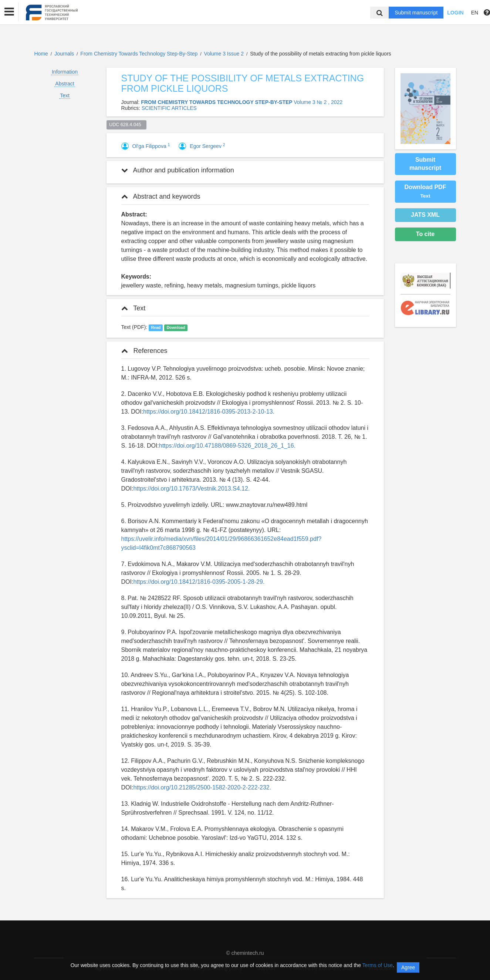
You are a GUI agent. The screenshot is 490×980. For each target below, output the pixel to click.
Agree (408, 967)
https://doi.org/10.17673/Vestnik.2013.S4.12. (191, 489)
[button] (9, 12)
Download (176, 327)
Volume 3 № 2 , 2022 (318, 102)
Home (41, 54)
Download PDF (425, 191)
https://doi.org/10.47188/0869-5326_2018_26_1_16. (227, 446)
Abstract (65, 84)
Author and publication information (178, 170)
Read (156, 327)
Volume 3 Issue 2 (225, 54)
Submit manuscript (416, 13)
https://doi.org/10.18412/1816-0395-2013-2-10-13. (209, 412)
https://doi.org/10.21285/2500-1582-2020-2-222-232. (202, 787)
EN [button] (475, 13)
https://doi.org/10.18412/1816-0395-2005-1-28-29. (199, 582)
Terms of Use (378, 965)
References (144, 351)
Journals (64, 54)
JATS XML (425, 215)
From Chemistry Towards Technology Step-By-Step (140, 54)
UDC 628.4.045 (126, 125)
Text (65, 95)
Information (65, 72)
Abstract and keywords (161, 196)
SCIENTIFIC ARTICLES (169, 108)
